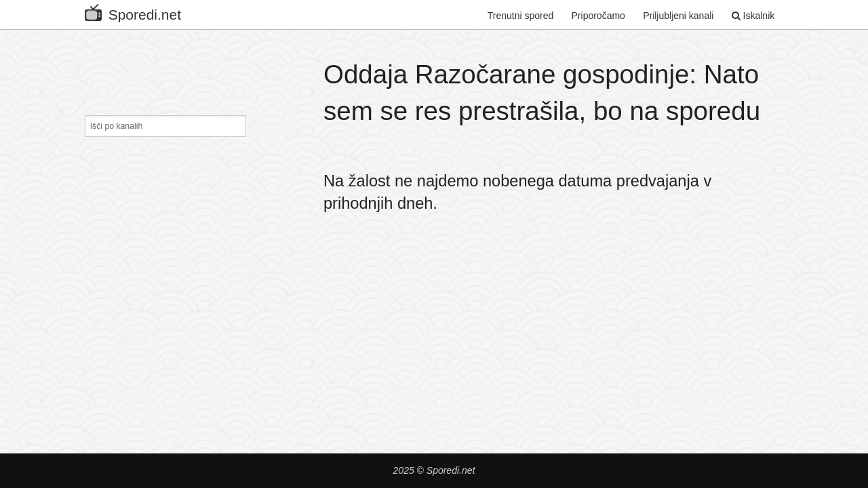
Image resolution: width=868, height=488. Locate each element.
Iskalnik (753, 16)
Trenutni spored (521, 16)
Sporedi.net (133, 12)
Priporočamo (598, 16)
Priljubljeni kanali (678, 16)
